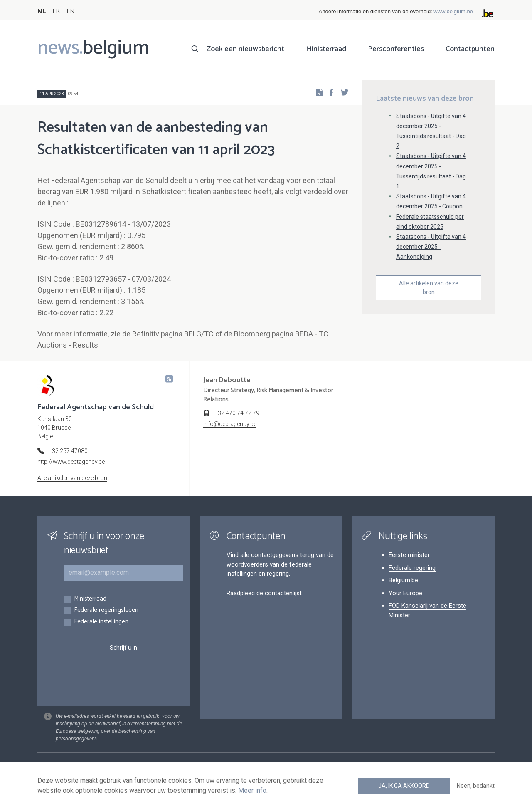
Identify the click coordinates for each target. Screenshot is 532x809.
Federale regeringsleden (106, 610)
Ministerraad (326, 49)
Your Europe (405, 593)
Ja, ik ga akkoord (404, 786)
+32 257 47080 (68, 451)
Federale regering (412, 568)
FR (56, 11)
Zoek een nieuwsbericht (245, 49)
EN (70, 11)
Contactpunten (470, 49)
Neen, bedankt (476, 786)
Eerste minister (409, 555)
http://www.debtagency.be (71, 462)
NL (42, 11)
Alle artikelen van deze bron (429, 288)
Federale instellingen (101, 622)
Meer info (252, 790)
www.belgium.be (453, 11)
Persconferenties (396, 49)
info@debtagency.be (230, 424)
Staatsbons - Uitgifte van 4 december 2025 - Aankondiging (431, 247)
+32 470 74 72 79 (237, 413)
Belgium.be (403, 580)
